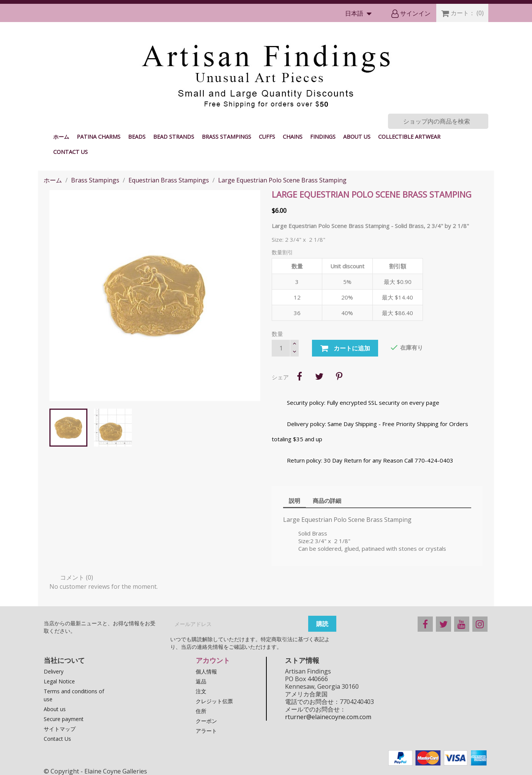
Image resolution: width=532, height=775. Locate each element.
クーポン (206, 721)
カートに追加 (345, 349)
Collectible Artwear (409, 137)
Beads (137, 137)
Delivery (54, 671)
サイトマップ (60, 729)
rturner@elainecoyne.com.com (328, 717)
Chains (293, 137)
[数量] (281, 348)
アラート (206, 731)
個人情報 (206, 671)
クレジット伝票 (214, 701)
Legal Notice (59, 681)
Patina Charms (99, 137)
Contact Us (70, 152)
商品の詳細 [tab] (327, 501)
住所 (201, 711)
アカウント (213, 660)
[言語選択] (360, 14)
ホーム (61, 137)
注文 (201, 691)
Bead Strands (174, 137)
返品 (201, 681)
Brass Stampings (226, 137)
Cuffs (267, 137)
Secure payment (64, 719)
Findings (323, 137)
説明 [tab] (294, 501)
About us (357, 137)
